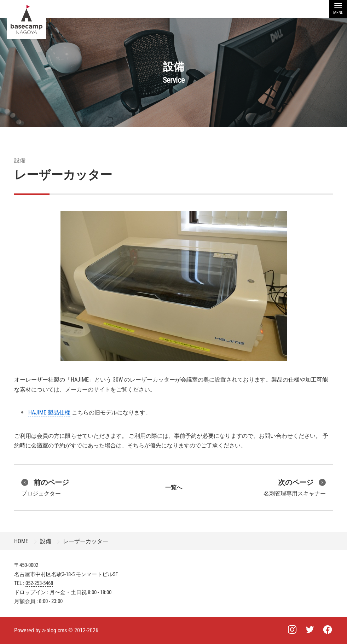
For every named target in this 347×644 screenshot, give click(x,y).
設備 (20, 160)
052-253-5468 (39, 583)
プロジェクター (45, 487)
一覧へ (174, 488)
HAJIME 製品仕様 (49, 413)
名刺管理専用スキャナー (295, 487)
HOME (21, 541)
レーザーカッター (63, 175)
